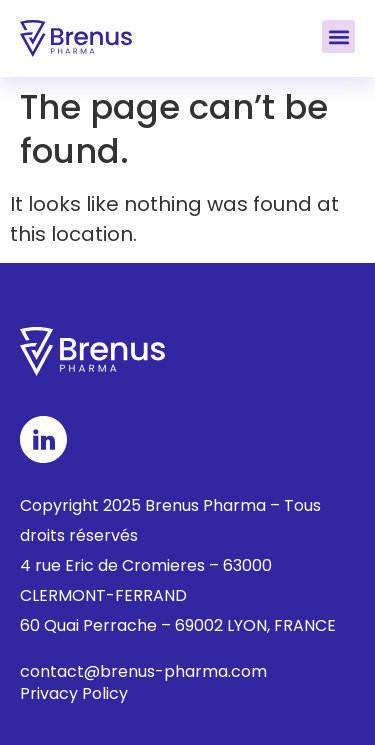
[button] (338, 36)
